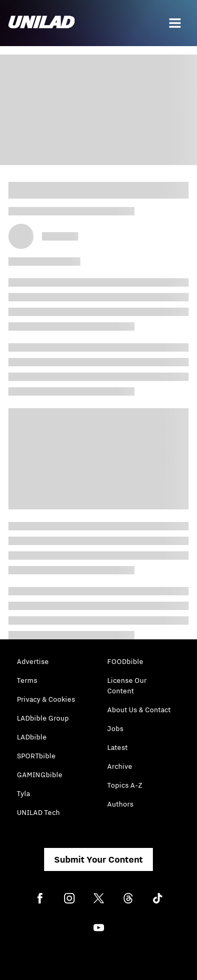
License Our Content (127, 685)
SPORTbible (36, 756)
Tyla (23, 793)
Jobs (115, 728)
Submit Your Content (98, 859)
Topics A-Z (125, 785)
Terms (27, 680)
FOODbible (125, 661)
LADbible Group (43, 718)
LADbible (32, 737)
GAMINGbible (40, 775)
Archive (120, 766)
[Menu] (175, 23)
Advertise (33, 661)
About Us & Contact (139, 710)
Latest (117, 747)
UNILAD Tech (38, 812)
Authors (120, 804)
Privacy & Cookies (46, 699)
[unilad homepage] (42, 23)
